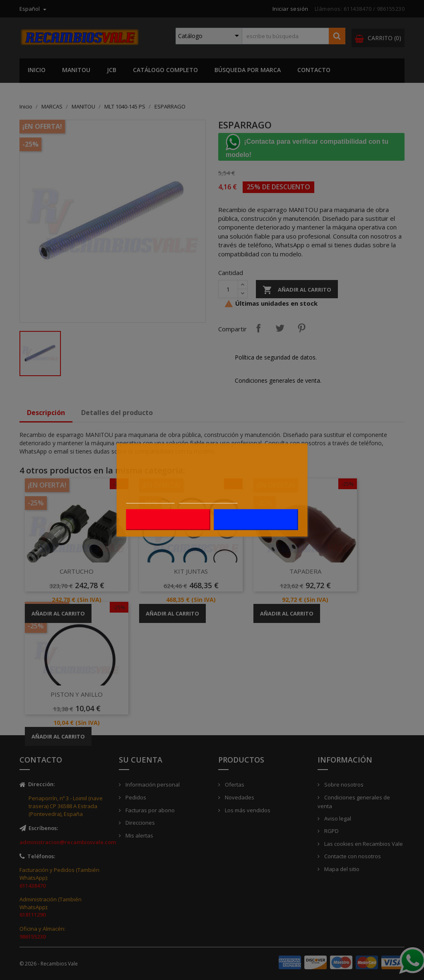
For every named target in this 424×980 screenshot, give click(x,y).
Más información (151, 499)
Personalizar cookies (208, 499)
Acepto (256, 520)
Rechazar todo (168, 520)
